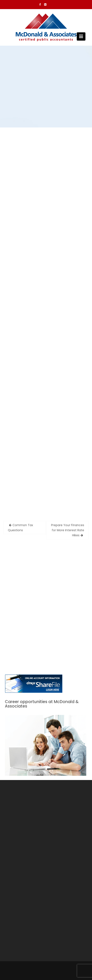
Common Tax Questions (20, 528)
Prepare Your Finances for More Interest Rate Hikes (68, 530)
